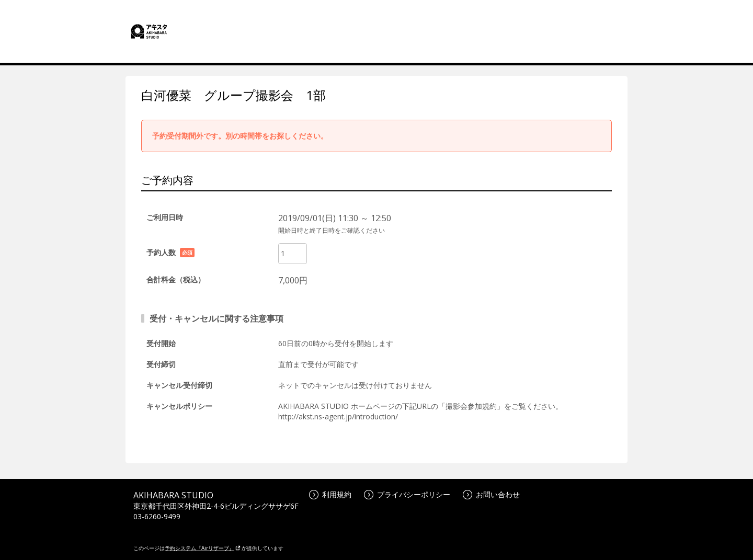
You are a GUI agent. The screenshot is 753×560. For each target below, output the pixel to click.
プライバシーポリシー (407, 494)
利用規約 (330, 494)
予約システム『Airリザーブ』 (203, 548)
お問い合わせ (491, 494)
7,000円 (293, 280)
